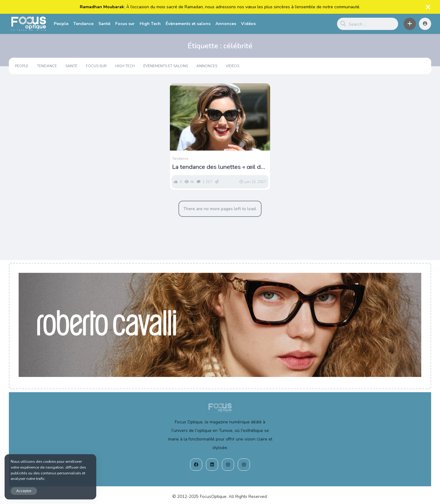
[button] (410, 24)
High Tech (150, 24)
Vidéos (248, 24)
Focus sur (125, 24)
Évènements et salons (188, 24)
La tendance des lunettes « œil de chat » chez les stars (218, 167)
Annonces (226, 24)
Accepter (24, 491)
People (61, 24)
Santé (104, 24)
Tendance (83, 24)
